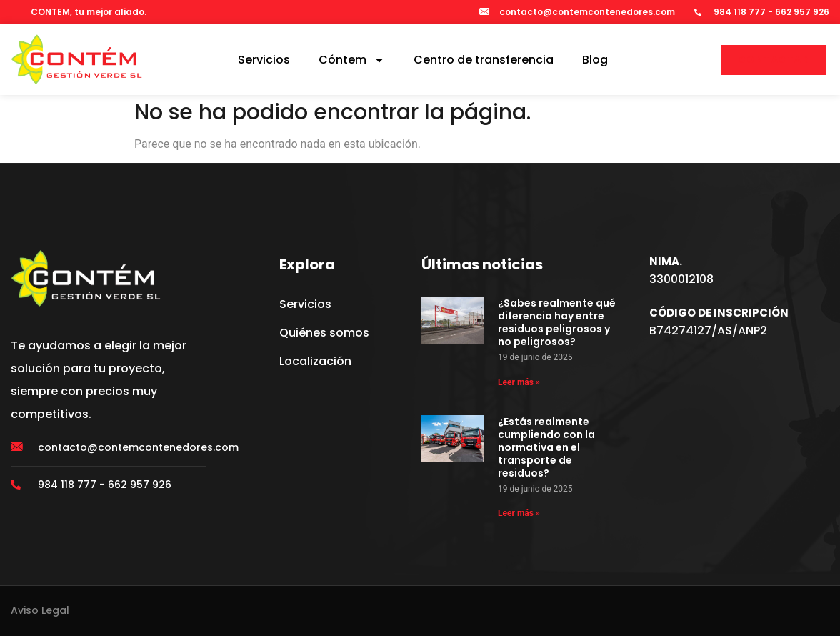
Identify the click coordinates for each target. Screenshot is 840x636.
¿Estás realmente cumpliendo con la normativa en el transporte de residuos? (546, 447)
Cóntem (352, 60)
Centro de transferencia (484, 60)
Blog (595, 60)
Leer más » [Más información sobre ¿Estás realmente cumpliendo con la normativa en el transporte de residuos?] (519, 513)
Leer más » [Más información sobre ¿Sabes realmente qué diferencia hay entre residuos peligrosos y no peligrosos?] (519, 382)
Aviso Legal (40, 610)
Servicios (264, 60)
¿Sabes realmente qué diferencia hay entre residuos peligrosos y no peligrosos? (557, 322)
